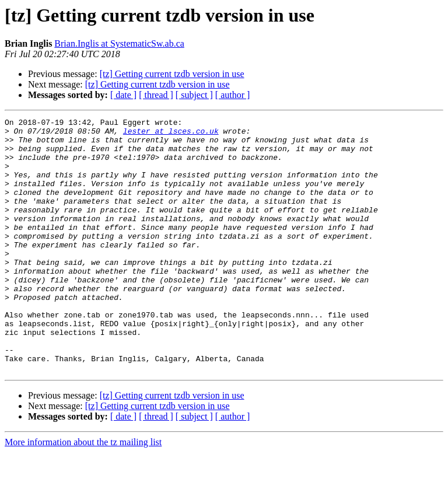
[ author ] (233, 95)
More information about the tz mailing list (83, 493)
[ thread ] (156, 95)
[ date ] (123, 95)
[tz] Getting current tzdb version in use (172, 74)
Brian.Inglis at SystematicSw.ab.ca (119, 43)
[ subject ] (194, 95)
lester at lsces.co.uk (171, 134)
